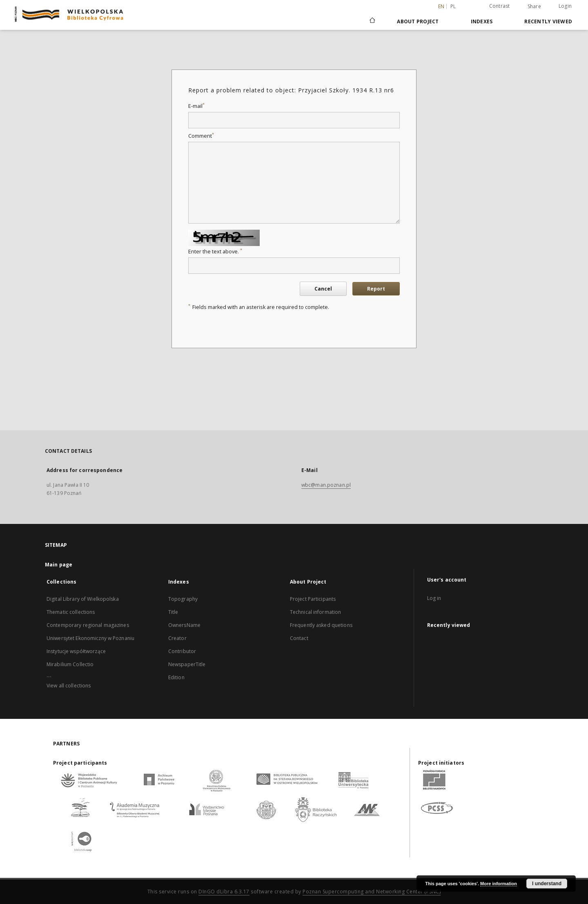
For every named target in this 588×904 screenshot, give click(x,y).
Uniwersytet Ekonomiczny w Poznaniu (90, 638)
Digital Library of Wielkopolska (83, 599)
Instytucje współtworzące (76, 651)
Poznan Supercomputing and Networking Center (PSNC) (372, 892)
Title (173, 612)
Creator (177, 638)
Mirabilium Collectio (70, 664)
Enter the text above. (215, 252)
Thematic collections (71, 612)
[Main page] (372, 21)
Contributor (182, 651)
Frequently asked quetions (321, 625)
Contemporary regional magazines (88, 625)
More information (499, 884)
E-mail (196, 106)
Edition (176, 677)
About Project (418, 21)
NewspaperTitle (187, 664)
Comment (201, 136)
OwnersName (184, 625)
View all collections (69, 686)
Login (565, 6)
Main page (59, 565)
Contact (299, 638)
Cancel (323, 289)
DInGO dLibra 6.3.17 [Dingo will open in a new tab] (224, 892)
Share (534, 7)
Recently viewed (548, 21)
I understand (547, 884)
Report (376, 289)
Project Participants (313, 599)
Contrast (500, 6)
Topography (183, 599)
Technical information (316, 612)
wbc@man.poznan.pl (326, 485)
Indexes (482, 21)
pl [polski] (453, 6)
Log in (434, 598)
